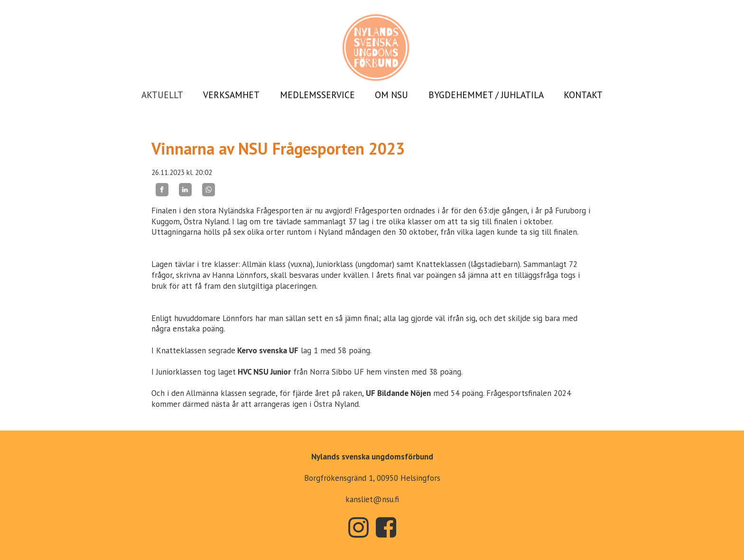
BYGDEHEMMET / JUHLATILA (486, 95)
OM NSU (391, 95)
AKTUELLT (162, 95)
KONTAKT (583, 95)
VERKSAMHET (231, 95)
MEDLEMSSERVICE (317, 95)
